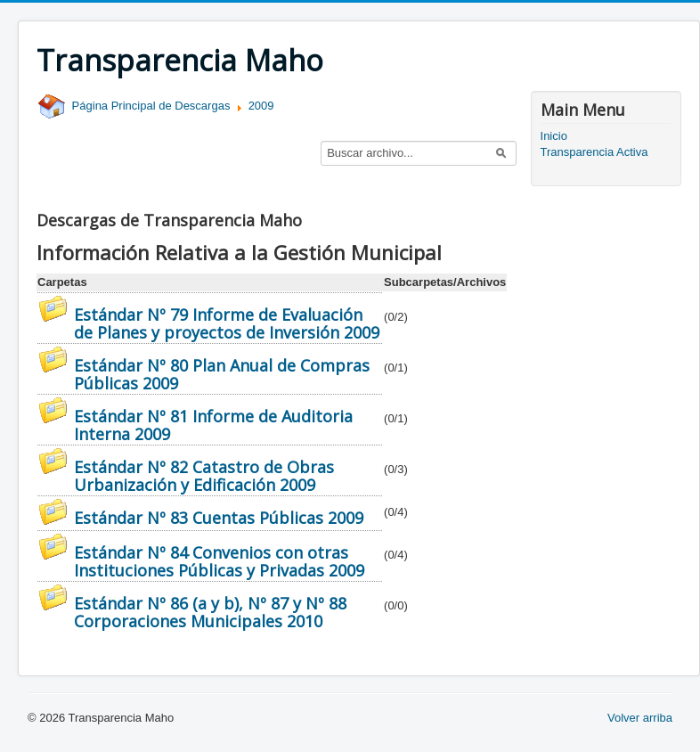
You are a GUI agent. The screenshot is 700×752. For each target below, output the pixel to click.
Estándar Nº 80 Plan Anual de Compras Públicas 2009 (222, 374)
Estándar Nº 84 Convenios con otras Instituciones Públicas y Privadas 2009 (219, 561)
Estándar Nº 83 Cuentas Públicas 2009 (219, 518)
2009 (261, 106)
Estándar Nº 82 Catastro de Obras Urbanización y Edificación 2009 (204, 476)
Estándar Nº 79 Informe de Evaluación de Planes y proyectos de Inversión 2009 (227, 323)
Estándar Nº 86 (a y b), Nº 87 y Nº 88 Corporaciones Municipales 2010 (210, 612)
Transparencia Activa (594, 152)
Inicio (554, 136)
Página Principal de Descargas (133, 106)
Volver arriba (640, 718)
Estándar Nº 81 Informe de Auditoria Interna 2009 (213, 425)
